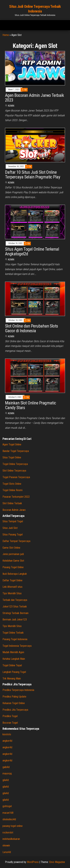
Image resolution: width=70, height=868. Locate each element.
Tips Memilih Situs (12, 593)
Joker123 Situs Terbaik (15, 607)
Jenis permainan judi (13, 554)
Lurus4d (7, 852)
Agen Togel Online (12, 444)
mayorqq (7, 773)
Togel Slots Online (12, 484)
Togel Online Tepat (12, 665)
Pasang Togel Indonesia (15, 639)
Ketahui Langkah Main (14, 659)
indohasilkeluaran (11, 839)
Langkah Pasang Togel (14, 672)
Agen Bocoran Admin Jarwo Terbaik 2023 (34, 98)
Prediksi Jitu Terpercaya (15, 710)
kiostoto (7, 734)
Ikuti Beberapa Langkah (15, 574)
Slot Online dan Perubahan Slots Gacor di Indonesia (32, 328)
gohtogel (7, 806)
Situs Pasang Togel (13, 535)
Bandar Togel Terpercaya (16, 451)
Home (6, 35)
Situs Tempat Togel (13, 521)
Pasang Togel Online (13, 567)
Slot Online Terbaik (12, 503)
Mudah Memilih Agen (13, 652)
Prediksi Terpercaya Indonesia (18, 690)
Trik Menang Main (12, 679)
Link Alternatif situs (12, 587)
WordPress (33, 862)
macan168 (8, 813)
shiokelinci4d (9, 819)
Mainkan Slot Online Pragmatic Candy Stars (31, 405)
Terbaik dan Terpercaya (15, 600)
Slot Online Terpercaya (14, 471)
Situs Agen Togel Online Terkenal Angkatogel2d (32, 252)
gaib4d (6, 767)
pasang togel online (13, 826)
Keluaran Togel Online (14, 703)
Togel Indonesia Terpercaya (17, 646)
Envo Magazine (57, 862)
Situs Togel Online (12, 457)
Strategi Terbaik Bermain (15, 613)
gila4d (6, 780)
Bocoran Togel (10, 723)
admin (11, 106)
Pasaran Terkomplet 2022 (16, 497)
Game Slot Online (11, 548)
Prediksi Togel (10, 716)
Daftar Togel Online (12, 580)
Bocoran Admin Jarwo (14, 510)
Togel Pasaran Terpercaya (16, 477)
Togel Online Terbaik (13, 633)
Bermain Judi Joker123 (15, 620)
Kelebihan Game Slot (13, 561)
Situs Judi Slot (10, 528)
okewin (6, 845)
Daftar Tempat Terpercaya (16, 541)
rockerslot (8, 833)
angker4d (7, 741)
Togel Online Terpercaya (15, 464)
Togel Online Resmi (12, 490)
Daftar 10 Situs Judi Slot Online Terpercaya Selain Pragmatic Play (33, 175)
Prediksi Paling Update (14, 697)
